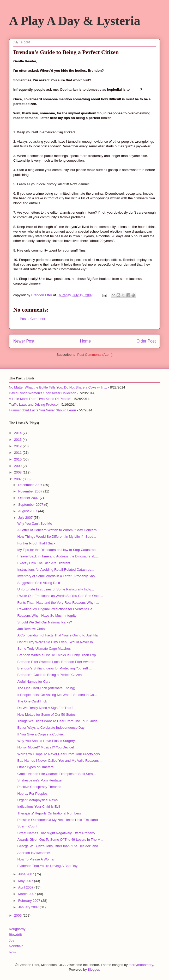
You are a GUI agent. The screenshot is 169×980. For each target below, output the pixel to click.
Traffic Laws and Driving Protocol (34, 405)
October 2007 (29, 498)
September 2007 (31, 505)
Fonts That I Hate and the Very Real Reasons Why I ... (58, 603)
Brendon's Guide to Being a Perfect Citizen (49, 675)
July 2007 (26, 518)
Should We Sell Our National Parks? (44, 622)
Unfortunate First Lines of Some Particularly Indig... (56, 589)
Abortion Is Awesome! (34, 853)
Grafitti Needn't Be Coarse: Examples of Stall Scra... (56, 774)
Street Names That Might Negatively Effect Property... (57, 833)
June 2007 (27, 874)
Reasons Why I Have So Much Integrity (47, 616)
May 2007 (26, 881)
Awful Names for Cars (34, 682)
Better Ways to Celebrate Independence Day (51, 728)
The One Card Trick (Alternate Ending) (46, 688)
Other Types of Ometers (35, 767)
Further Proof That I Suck (36, 543)
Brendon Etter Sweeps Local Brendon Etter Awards (56, 662)
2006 (18, 915)
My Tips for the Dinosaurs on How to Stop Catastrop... (58, 550)
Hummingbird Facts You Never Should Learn (42, 410)
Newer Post (24, 341)
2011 (18, 453)
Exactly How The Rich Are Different (44, 563)
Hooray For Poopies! (33, 794)
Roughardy (17, 929)
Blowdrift (15, 935)
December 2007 (31, 485)
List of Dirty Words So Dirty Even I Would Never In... (56, 642)
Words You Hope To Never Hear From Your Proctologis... (60, 754)
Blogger (93, 969)
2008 (18, 472)
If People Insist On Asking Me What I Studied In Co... (57, 695)
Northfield (16, 946)
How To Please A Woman (36, 859)
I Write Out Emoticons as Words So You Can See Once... (60, 596)
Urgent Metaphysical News (37, 800)
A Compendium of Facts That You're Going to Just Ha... (59, 635)
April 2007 (26, 887)
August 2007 (28, 511)
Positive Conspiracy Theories (39, 787)
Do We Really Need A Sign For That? (45, 708)
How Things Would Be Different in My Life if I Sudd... (57, 537)
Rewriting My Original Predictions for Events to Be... (56, 609)
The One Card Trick (32, 701)
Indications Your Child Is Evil (38, 807)
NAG (13, 952)
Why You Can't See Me (35, 524)
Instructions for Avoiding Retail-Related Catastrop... (56, 570)
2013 (18, 440)
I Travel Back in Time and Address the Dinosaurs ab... (58, 556)
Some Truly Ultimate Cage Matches (44, 649)
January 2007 (29, 907)
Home (86, 341)
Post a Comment (32, 319)
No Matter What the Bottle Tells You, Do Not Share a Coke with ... (58, 387)
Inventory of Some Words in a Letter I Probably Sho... (57, 576)
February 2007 (30, 901)
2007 (18, 479)
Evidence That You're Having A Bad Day (47, 866)
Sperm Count (27, 826)
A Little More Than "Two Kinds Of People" (40, 399)
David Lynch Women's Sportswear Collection (43, 393)
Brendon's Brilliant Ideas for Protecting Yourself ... (54, 668)
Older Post (146, 341)
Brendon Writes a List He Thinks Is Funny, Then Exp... (58, 655)
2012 (18, 446)
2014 (18, 433)
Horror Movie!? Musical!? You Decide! (46, 747)
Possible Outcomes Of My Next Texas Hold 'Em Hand (58, 820)
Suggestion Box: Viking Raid (39, 583)
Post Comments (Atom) (95, 355)
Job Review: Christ (31, 629)
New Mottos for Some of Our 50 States (46, 715)
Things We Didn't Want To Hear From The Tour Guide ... (59, 721)
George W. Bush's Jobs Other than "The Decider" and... (59, 846)
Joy (11, 940)
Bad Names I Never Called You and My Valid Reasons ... (60, 761)
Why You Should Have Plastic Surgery (46, 741)
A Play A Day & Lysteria (75, 21)
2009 (18, 466)
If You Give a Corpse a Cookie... (41, 734)
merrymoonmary (141, 965)
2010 (18, 459)
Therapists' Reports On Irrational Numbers (49, 813)
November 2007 (31, 491)
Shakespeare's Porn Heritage (39, 780)
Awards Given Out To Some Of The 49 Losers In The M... (60, 840)
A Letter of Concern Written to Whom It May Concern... (58, 530)
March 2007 (28, 894)
